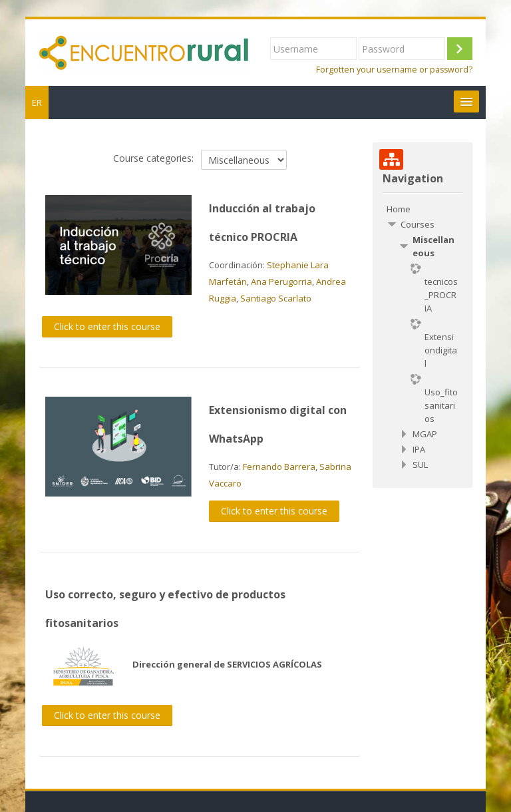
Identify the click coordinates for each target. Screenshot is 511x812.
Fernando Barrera (279, 467)
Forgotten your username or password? (394, 70)
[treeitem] (422, 209)
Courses (418, 224)
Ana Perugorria (281, 282)
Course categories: (153, 158)
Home (399, 209)
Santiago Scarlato (276, 298)
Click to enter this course (107, 326)
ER (37, 102)
